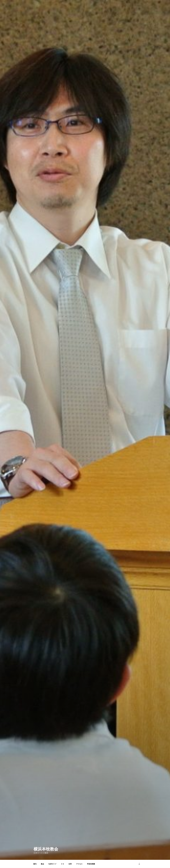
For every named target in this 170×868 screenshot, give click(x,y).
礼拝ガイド (52, 864)
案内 (35, 864)
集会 (42, 864)
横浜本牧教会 (46, 849)
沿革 (70, 864)
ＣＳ (62, 864)
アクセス (79, 864)
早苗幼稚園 (91, 864)
